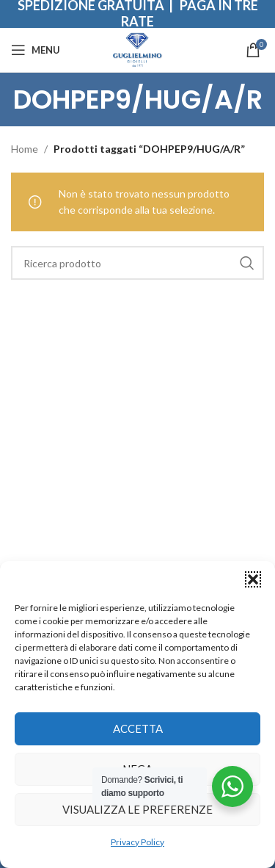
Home (25, 149)
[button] (253, 579)
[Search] (137, 263)
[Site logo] (137, 49)
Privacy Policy (137, 842)
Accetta (138, 728)
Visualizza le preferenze (137, 809)
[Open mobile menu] (36, 50)
